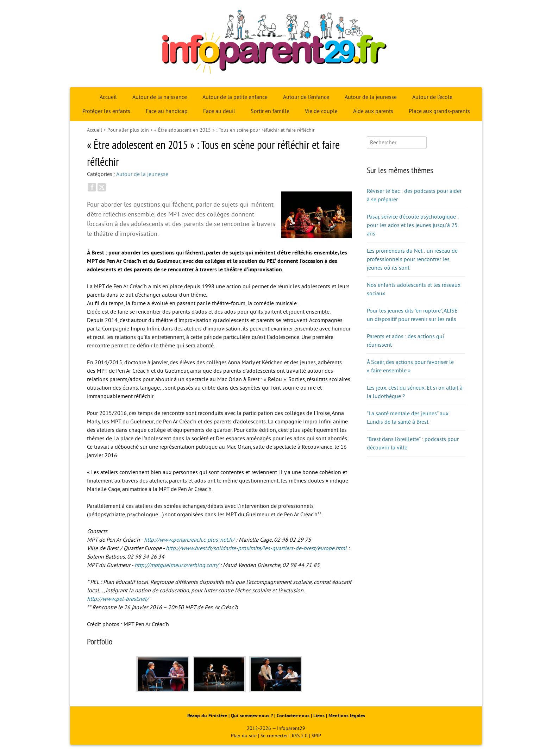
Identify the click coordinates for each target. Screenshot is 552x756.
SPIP (316, 736)
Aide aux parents (373, 111)
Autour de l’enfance (306, 97)
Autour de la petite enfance (235, 97)
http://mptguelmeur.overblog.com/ (177, 565)
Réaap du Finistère (207, 716)
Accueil (108, 97)
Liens (319, 716)
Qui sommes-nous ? (253, 716)
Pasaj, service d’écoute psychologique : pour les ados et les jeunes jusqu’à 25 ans (413, 225)
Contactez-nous (293, 716)
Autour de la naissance (160, 97)
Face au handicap (167, 111)
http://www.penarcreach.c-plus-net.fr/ (189, 540)
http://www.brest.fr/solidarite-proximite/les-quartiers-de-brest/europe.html (256, 548)
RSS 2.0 (300, 736)
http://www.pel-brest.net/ (118, 599)
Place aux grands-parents (439, 111)
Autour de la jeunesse (371, 97)
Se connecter (274, 736)
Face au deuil (219, 111)
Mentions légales (347, 716)
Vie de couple (321, 111)
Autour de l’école (432, 97)
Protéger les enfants (106, 111)
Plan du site (244, 736)
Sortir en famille (270, 111)
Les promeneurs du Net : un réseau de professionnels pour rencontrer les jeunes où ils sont (412, 259)
